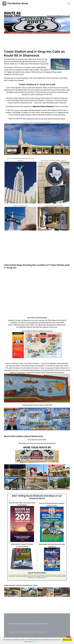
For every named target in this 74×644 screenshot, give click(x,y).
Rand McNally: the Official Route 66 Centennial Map (37, 331)
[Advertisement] (37, 42)
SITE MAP (11, 624)
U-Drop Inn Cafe (19, 110)
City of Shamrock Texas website (37, 440)
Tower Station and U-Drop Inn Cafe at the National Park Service (37, 443)
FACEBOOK (37, 624)
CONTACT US (45, 624)
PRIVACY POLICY (19, 624)
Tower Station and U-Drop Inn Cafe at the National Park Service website (44, 119)
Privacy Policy (35, 642)
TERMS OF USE (29, 624)
